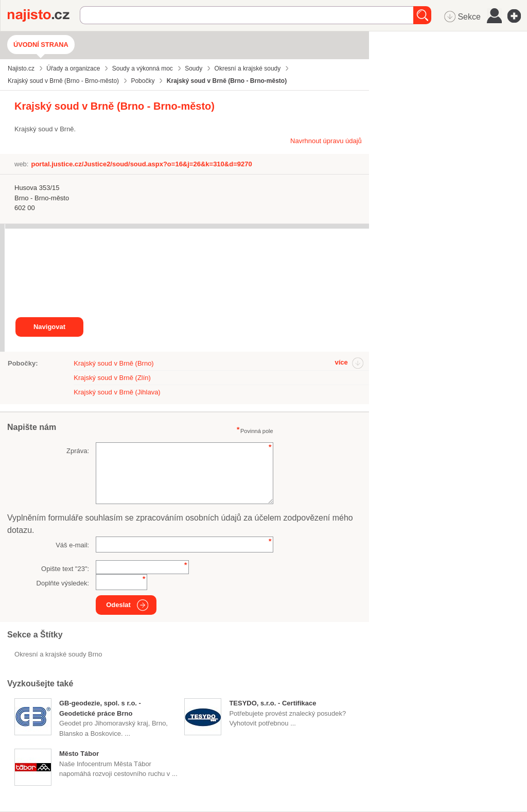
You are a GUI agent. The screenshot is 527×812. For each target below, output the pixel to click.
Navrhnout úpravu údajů (326, 141)
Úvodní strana (41, 45)
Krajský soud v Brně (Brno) (113, 363)
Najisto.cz (44, 15)
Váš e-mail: (72, 545)
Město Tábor (79, 754)
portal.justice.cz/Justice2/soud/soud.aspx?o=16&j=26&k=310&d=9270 (141, 164)
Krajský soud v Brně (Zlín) (112, 378)
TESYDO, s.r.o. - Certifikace (273, 703)
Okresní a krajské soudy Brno (58, 654)
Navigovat (49, 327)
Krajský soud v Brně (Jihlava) (117, 392)
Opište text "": (65, 569)
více (341, 362)
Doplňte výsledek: (63, 583)
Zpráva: (78, 451)
